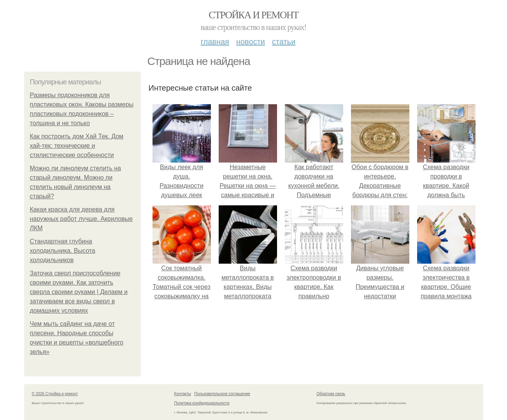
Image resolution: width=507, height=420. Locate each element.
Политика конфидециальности (202, 403)
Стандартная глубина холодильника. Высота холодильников (63, 251)
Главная (215, 42)
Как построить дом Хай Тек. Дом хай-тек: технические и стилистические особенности (77, 146)
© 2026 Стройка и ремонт (55, 394)
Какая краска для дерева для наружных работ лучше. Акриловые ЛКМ (82, 219)
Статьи (284, 42)
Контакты (183, 394)
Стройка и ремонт (253, 15)
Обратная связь (331, 394)
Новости (251, 42)
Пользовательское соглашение (222, 394)
